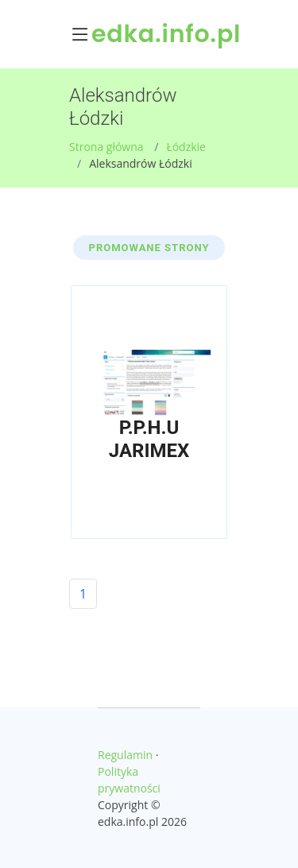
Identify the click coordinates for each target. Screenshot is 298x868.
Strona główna (106, 147)
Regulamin (125, 755)
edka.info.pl (166, 34)
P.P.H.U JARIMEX (149, 439)
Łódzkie (186, 147)
